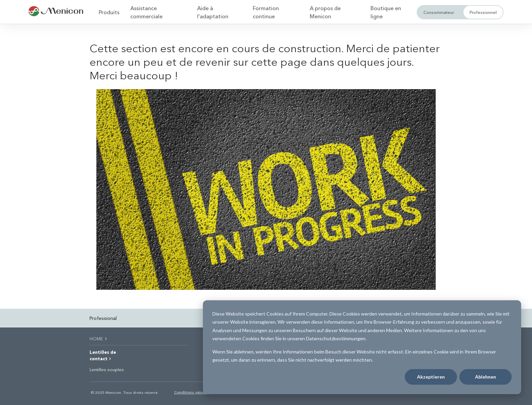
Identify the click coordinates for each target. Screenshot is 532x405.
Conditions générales (193, 392)
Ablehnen (486, 377)
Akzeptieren (431, 377)
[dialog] (362, 347)
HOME (99, 338)
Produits (109, 12)
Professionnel (483, 12)
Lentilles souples (107, 369)
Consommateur (439, 12)
